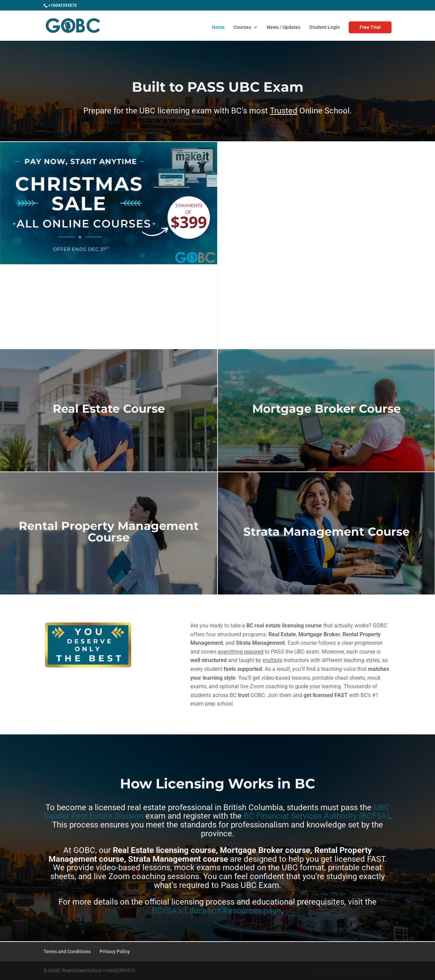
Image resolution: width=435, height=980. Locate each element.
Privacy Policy (115, 951)
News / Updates (284, 27)
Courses (242, 27)
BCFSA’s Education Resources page (216, 911)
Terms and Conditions (67, 951)
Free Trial (370, 27)
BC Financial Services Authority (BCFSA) (317, 816)
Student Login (325, 27)
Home (218, 27)
